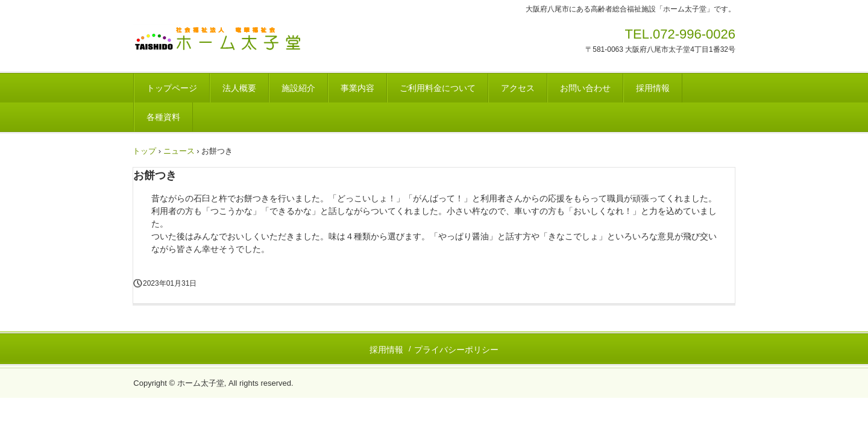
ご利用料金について (438, 88)
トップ (144, 151)
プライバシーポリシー (456, 350)
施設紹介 (298, 88)
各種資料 (163, 117)
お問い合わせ (585, 88)
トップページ (172, 88)
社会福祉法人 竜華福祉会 (229, 42)
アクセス (518, 88)
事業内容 (357, 88)
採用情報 (653, 88)
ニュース (179, 151)
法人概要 (239, 88)
